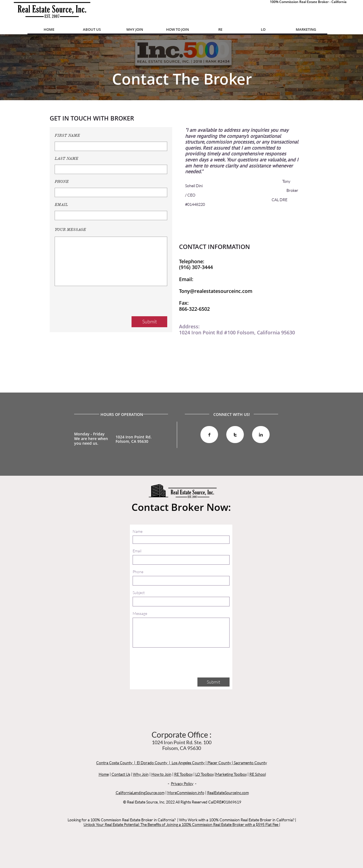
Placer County (219, 763)
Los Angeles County (188, 763)
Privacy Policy (182, 784)
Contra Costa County (114, 763)
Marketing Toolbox (231, 774)
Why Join (141, 774)
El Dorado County (152, 763)
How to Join (161, 774)
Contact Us (121, 774)
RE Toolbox (183, 774)
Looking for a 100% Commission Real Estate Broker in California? (122, 820)
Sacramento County (250, 763)
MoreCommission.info (186, 793)
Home (104, 774)
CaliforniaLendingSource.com (140, 793)
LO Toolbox (204, 774)
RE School (258, 774)
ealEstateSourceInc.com (229, 793)
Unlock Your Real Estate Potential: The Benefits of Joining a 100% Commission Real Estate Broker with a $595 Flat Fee (181, 824)
